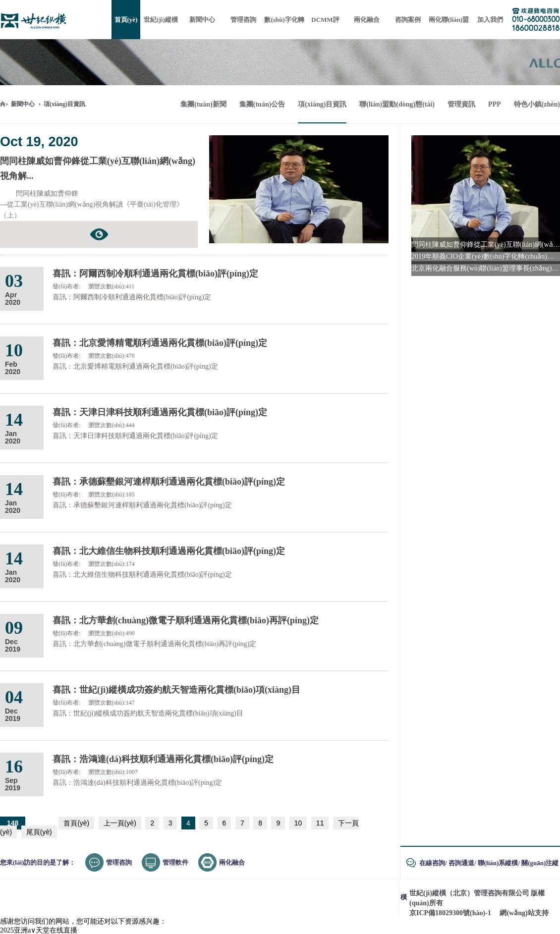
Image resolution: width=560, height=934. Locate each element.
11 (320, 823)
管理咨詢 (119, 862)
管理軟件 (175, 862)
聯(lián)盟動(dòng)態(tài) (397, 104)
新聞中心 (23, 104)
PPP (495, 104)
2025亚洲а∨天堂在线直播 (39, 930)
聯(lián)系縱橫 (498, 863)
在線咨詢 (432, 863)
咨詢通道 (461, 863)
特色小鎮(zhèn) (537, 104)
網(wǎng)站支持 (524, 913)
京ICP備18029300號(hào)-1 (450, 913)
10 (298, 823)
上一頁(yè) (120, 823)
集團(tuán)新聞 (203, 104)
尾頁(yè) (39, 832)
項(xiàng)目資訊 (64, 104)
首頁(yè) (76, 823)
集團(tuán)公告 (262, 104)
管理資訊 (461, 104)
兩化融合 (232, 862)
